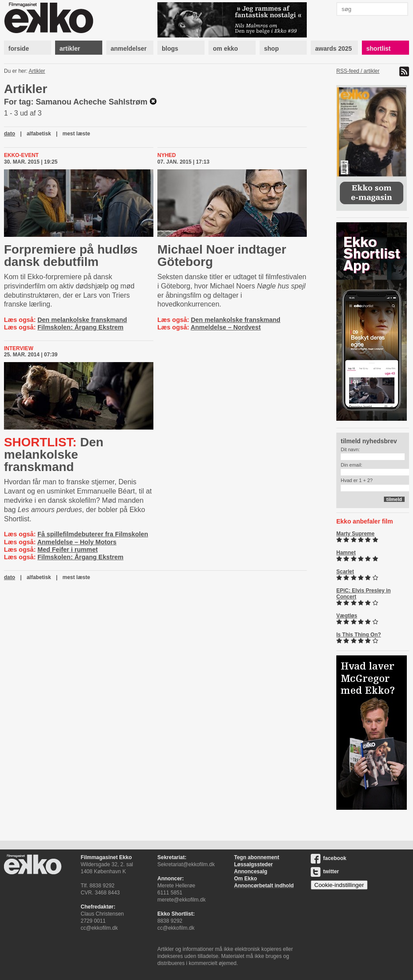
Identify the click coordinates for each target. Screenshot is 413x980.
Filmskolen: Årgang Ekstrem (80, 327)
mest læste (76, 134)
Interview (19, 348)
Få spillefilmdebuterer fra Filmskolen (93, 534)
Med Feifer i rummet (68, 550)
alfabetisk (39, 134)
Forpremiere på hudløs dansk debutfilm (71, 256)
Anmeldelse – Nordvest (225, 327)
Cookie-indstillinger (339, 885)
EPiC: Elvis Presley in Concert (363, 594)
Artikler (37, 71)
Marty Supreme (355, 534)
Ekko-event (21, 155)
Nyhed (167, 155)
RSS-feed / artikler (358, 71)
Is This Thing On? (359, 635)
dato (9, 134)
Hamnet (346, 553)
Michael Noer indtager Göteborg (222, 256)
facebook (329, 858)
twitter (325, 872)
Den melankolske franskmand (82, 320)
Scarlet (345, 572)
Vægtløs (347, 616)
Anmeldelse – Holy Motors (77, 542)
